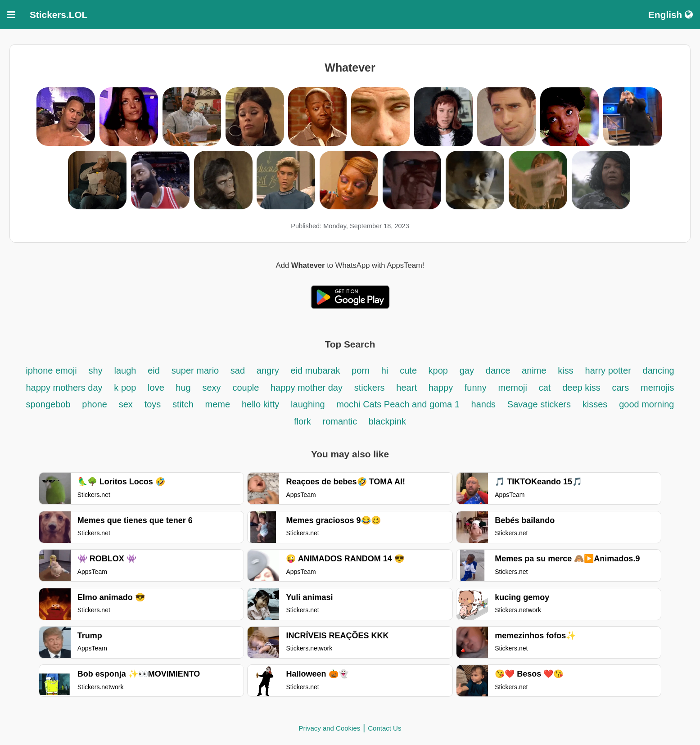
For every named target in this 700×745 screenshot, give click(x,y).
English (671, 15)
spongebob (48, 404)
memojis (657, 388)
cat (545, 388)
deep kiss (581, 388)
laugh (125, 370)
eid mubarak (316, 370)
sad (238, 370)
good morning (646, 404)
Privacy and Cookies (330, 728)
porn (361, 370)
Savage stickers (539, 404)
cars (621, 388)
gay (467, 370)
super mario (196, 370)
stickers (370, 388)
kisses (595, 404)
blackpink (387, 421)
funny (476, 388)
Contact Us (384, 728)
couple (247, 388)
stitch (183, 404)
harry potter (608, 370)
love (157, 388)
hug (183, 388)
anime (534, 370)
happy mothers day (64, 388)
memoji (513, 388)
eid (154, 370)
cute (409, 370)
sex (126, 404)
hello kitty (260, 404)
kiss (565, 370)
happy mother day (307, 388)
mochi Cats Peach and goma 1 (398, 404)
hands (484, 404)
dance (498, 370)
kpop (438, 370)
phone (95, 404)
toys (153, 404)
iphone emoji (51, 370)
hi (385, 370)
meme (218, 404)
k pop (125, 388)
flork (303, 421)
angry (269, 370)
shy (96, 370)
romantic (341, 421)
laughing (309, 404)
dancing (659, 370)
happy (442, 388)
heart (406, 388)
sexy (211, 388)
